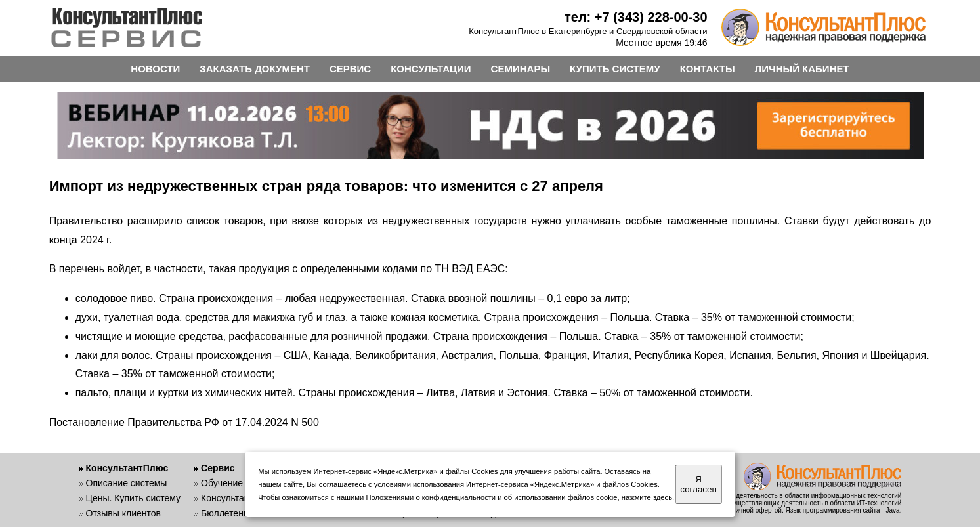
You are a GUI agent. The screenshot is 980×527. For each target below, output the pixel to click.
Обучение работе (238, 483)
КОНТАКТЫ (708, 69)
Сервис (218, 468)
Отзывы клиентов (123, 513)
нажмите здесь (647, 497)
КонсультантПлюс (127, 468)
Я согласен (698, 484)
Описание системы (127, 483)
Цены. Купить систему (134, 498)
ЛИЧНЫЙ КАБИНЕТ (802, 69)
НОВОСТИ (155, 69)
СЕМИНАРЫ (521, 69)
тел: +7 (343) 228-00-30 (636, 17)
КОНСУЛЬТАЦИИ (431, 69)
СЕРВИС (350, 69)
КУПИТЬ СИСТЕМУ (615, 69)
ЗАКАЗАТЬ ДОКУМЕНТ (255, 69)
